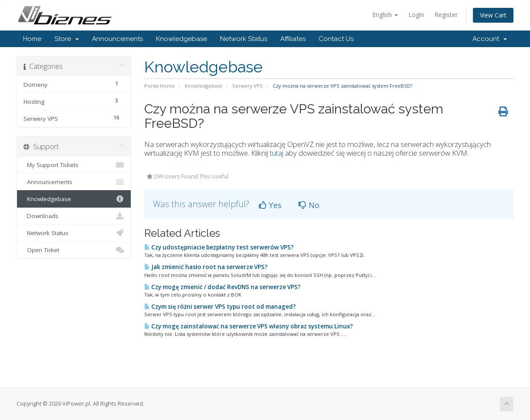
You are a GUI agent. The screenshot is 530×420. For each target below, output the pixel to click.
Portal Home (160, 86)
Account (490, 39)
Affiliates (293, 39)
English (385, 15)
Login (416, 15)
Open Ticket (74, 250)
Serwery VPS (248, 86)
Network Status (244, 39)
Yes (270, 205)
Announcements (117, 39)
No (309, 205)
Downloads (74, 216)
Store (67, 39)
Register (446, 15)
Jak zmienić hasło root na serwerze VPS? (206, 267)
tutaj (277, 153)
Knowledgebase (182, 39)
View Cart (493, 15)
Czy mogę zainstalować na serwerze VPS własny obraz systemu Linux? (249, 326)
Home (32, 39)
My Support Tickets (74, 165)
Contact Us (336, 39)
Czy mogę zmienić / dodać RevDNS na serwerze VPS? (223, 287)
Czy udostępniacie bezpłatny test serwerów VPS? (219, 247)
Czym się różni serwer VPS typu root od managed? (220, 307)
